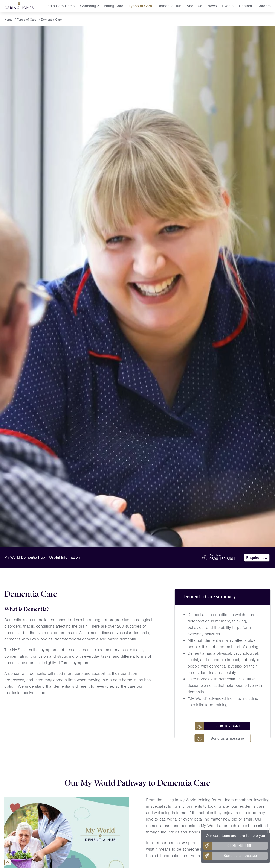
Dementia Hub (169, 6)
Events (228, 6)
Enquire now (257, 558)
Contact (245, 6)
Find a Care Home (60, 6)
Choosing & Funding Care (102, 6)
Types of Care (140, 6)
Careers (264, 6)
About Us (194, 6)
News (212, 6)
